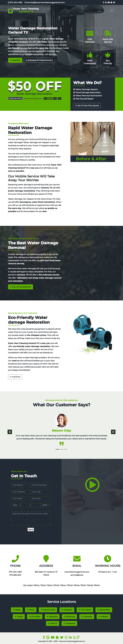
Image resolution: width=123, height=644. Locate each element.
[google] (106, 2)
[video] (92, 490)
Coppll (20, 617)
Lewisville (88, 617)
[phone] (41, 485)
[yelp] (75, 638)
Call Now (16, 60)
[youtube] (108, 2)
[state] (21, 499)
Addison (105, 617)
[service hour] (46, 505)
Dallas (18, 610)
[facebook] (103, 2)
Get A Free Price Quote (88, 106)
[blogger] (111, 2)
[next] (113, 432)
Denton (54, 623)
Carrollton (36, 617)
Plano (32, 610)
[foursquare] (79, 638)
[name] (21, 485)
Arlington (68, 610)
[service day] (26, 505)
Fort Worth (86, 610)
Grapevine (70, 623)
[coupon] (35, 90)
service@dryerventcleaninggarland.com (44, 2)
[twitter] (114, 2)
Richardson (105, 610)
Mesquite (53, 617)
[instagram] (67, 638)
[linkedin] (71, 638)
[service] (31, 518)
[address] (21, 492)
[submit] (31, 530)
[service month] (16, 505)
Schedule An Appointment (40, 60)
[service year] (36, 505)
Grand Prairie (49, 610)
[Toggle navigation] (112, 10)
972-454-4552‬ (15, 2)
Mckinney (71, 617)
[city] (41, 492)
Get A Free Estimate (22, 287)
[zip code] (41, 499)
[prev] (10, 432)
